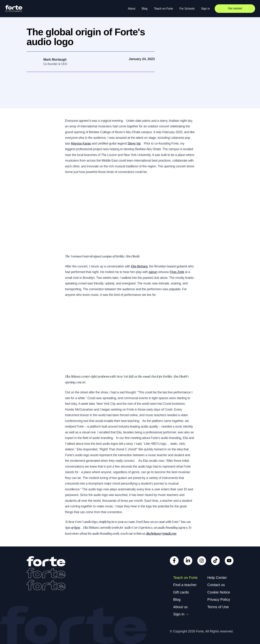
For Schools (187, 9)
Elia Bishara (139, 266)
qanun (153, 272)
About (132, 9)
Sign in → (181, 614)
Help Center (217, 578)
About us (180, 607)
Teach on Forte (163, 9)
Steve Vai (134, 143)
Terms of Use (218, 607)
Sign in (205, 9)
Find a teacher (185, 585)
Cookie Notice (219, 592)
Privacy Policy (219, 599)
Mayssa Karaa (81, 143)
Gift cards (181, 592)
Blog (145, 9)
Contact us (216, 585)
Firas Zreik (177, 272)
